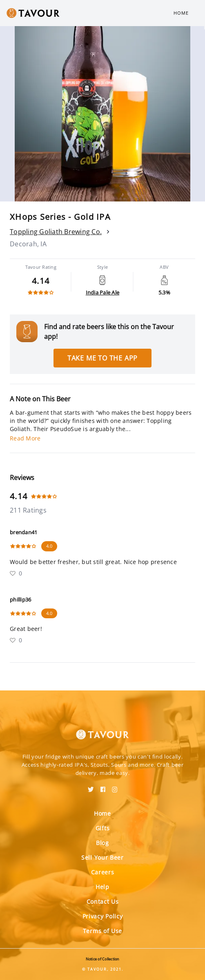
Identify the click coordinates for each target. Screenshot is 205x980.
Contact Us (103, 901)
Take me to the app (102, 358)
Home (181, 13)
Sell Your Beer (102, 857)
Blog (102, 843)
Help (102, 887)
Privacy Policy (103, 916)
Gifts (103, 828)
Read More (25, 438)
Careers (103, 872)
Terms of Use (102, 931)
